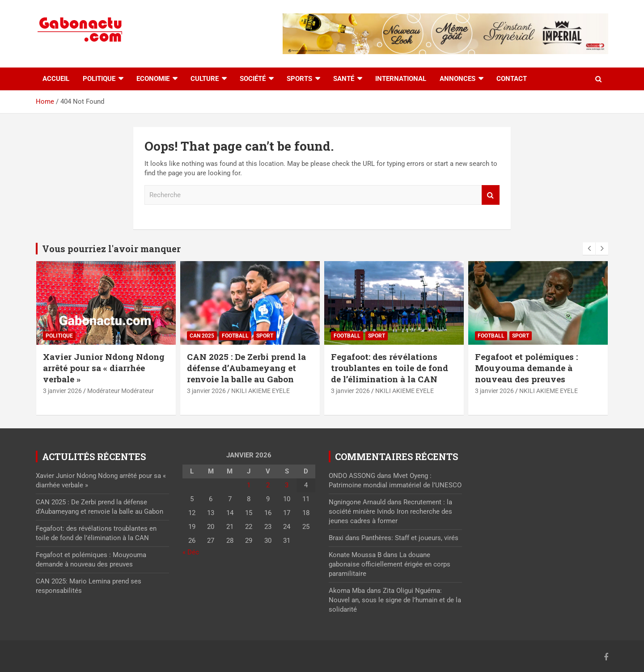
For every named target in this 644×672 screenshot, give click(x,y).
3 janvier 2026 (62, 391)
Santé (344, 79)
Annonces (458, 79)
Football (235, 336)
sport (265, 336)
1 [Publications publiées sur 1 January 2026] (249, 485)
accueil (56, 79)
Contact (512, 79)
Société (253, 79)
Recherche (491, 195)
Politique (99, 79)
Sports (299, 79)
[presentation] (589, 249)
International (401, 79)
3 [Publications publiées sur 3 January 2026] (287, 485)
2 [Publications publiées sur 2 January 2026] (268, 485)
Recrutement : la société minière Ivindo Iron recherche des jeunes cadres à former (390, 511)
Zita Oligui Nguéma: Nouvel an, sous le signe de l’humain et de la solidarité (395, 600)
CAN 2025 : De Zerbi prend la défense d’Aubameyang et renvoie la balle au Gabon (246, 368)
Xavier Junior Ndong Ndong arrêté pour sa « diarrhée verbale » (104, 368)
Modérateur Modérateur (121, 391)
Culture (205, 79)
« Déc (191, 552)
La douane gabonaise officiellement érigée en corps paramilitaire (390, 564)
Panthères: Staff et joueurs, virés (410, 538)
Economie (153, 79)
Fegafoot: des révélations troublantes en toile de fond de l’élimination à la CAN (390, 368)
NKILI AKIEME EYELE (261, 391)
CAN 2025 (202, 336)
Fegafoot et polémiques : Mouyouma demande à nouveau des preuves (526, 368)
